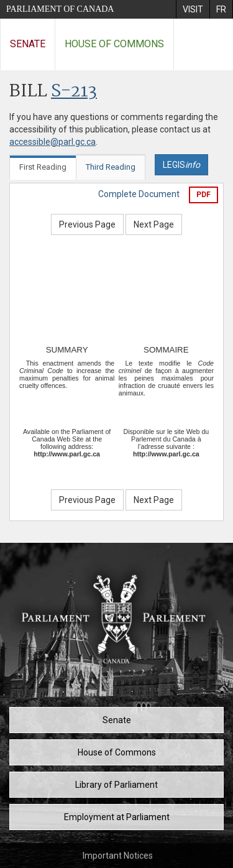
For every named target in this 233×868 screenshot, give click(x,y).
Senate (28, 44)
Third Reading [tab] (111, 167)
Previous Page (87, 224)
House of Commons (114, 44)
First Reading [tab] (43, 167)
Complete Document (139, 194)
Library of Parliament (116, 785)
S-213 (74, 92)
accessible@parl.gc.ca (53, 142)
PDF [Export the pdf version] (203, 195)
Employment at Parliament (117, 817)
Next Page (154, 224)
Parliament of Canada (60, 9)
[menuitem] (193, 9)
